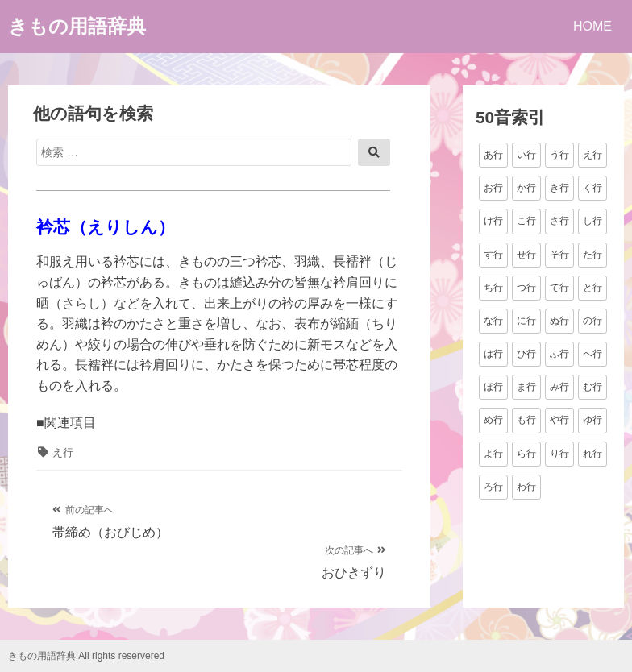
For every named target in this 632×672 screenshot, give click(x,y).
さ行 (559, 221)
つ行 (526, 288)
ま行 (526, 387)
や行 (559, 420)
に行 (526, 321)
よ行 (493, 454)
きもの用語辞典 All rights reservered (86, 656)
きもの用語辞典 (77, 26)
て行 (559, 288)
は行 (493, 354)
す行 (493, 255)
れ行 (592, 454)
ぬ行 (559, 321)
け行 (493, 221)
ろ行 (493, 487)
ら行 (526, 454)
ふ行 (559, 354)
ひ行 (526, 354)
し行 (592, 221)
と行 (592, 288)
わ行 (526, 487)
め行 (493, 420)
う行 (559, 155)
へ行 (592, 354)
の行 (592, 321)
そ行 (559, 255)
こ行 (526, 221)
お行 (493, 188)
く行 (592, 188)
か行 (526, 188)
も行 (526, 420)
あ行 (493, 155)
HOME (592, 26)
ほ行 (493, 387)
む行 (592, 387)
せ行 (526, 255)
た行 (592, 255)
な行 (493, 321)
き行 (559, 188)
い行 (526, 155)
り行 (559, 454)
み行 (559, 387)
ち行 (493, 288)
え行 (63, 452)
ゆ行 (592, 420)
